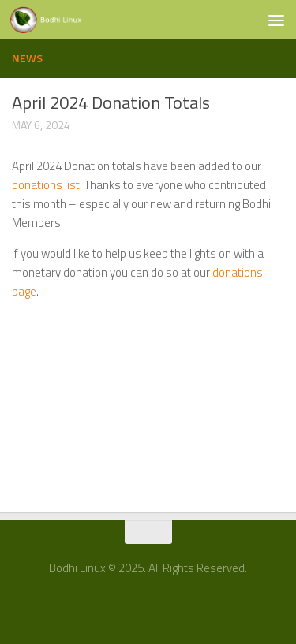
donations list (46, 185)
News (27, 58)
